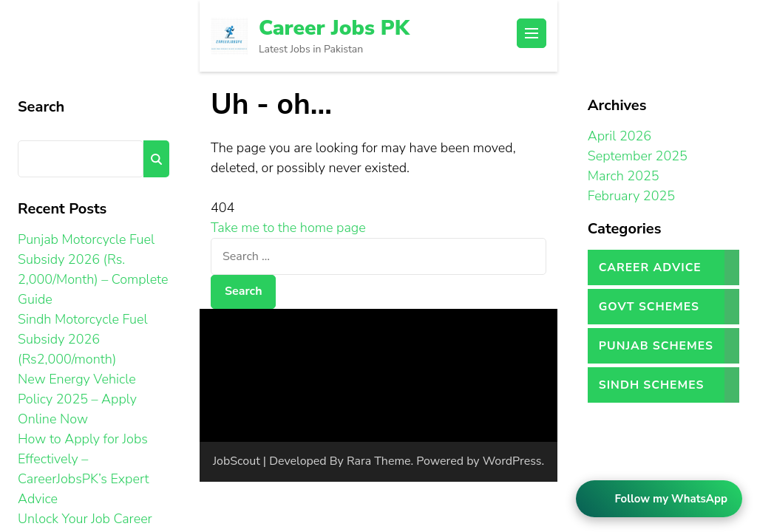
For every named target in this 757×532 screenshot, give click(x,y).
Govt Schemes (649, 307)
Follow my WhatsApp (671, 499)
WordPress (512, 461)
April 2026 (619, 136)
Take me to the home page (288, 228)
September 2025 (638, 156)
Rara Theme (379, 461)
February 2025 (631, 196)
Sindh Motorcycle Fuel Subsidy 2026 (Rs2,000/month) (83, 339)
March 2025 (624, 176)
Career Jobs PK (334, 28)
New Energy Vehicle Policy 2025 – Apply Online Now (77, 399)
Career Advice (650, 267)
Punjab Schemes (656, 346)
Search (41, 107)
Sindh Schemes (652, 385)
